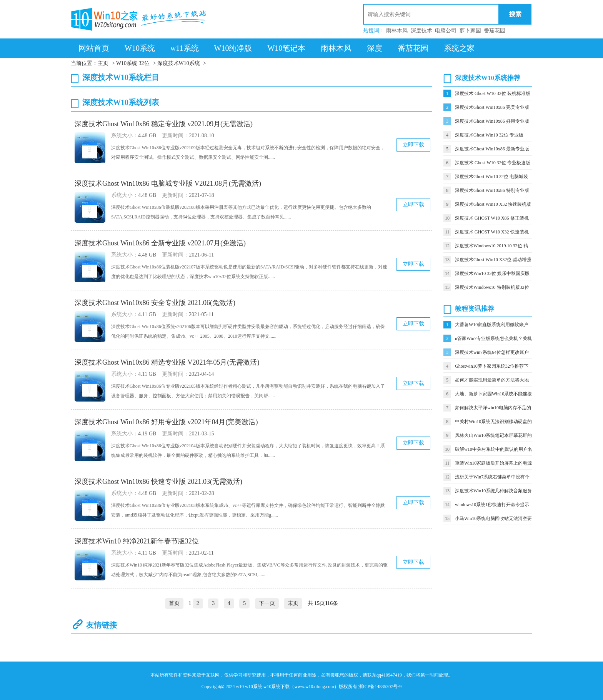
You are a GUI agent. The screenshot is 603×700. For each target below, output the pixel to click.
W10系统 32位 (133, 63)
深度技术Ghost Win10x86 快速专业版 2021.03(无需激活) (158, 482)
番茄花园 (495, 31)
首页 (174, 603)
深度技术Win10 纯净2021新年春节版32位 (137, 541)
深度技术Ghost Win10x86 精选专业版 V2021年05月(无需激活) (167, 362)
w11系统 (185, 48)
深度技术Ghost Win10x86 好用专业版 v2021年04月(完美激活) (166, 422)
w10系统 (254, 687)
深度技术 (421, 31)
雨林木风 (397, 31)
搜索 (515, 14)
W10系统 (140, 48)
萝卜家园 (470, 31)
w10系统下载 (277, 687)
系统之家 (459, 48)
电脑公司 (446, 31)
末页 (293, 603)
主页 (103, 63)
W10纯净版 (233, 48)
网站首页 (94, 48)
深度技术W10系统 (179, 63)
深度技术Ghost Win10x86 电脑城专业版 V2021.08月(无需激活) (168, 183)
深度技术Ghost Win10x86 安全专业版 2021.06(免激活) (155, 303)
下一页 (267, 603)
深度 (375, 48)
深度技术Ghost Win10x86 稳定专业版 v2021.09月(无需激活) (164, 124)
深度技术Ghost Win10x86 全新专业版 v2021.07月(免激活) (160, 243)
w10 (240, 687)
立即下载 (413, 145)
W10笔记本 (286, 48)
